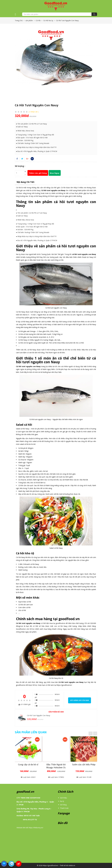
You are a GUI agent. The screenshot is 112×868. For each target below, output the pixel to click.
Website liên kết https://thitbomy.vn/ (30, 828)
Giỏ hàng (63, 805)
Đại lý (62, 801)
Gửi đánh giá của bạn (80, 700)
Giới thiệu (63, 798)
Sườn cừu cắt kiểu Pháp (84, 764)
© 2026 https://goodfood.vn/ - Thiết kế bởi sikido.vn (56, 865)
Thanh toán (64, 808)
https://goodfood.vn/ (64, 685)
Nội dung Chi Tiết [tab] (25, 182)
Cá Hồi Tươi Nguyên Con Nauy (39, 715)
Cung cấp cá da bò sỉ (28, 764)
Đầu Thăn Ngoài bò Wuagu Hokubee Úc (56, 766)
